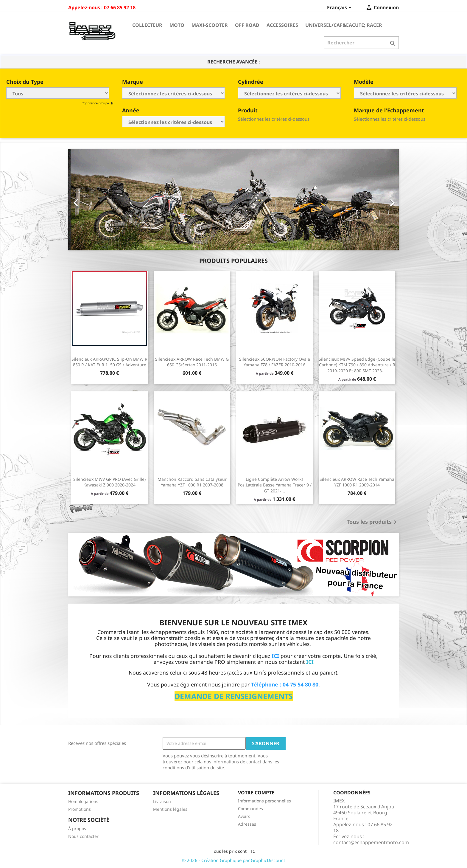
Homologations (83, 801)
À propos (77, 829)
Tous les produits (373, 522)
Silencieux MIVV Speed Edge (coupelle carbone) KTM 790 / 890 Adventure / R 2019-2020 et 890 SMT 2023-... (357, 365)
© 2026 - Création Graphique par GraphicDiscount (233, 860)
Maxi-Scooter (210, 25)
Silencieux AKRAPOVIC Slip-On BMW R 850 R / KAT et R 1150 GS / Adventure (109, 362)
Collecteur (147, 25)
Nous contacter (83, 836)
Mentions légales (170, 809)
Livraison (162, 801)
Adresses (247, 824)
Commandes (250, 809)
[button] (93, 200)
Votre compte (256, 793)
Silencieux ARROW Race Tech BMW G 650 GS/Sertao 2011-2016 (192, 362)
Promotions (80, 809)
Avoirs (244, 816)
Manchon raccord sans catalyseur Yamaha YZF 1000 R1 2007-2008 (192, 482)
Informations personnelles (264, 801)
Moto (177, 25)
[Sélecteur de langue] (340, 8)
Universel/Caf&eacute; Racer (344, 25)
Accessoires (282, 25)
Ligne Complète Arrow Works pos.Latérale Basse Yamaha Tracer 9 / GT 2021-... (275, 485)
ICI (310, 662)
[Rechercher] (361, 43)
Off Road (247, 25)
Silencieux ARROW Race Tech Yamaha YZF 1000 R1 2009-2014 (357, 482)
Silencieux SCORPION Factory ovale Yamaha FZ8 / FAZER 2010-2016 (275, 362)
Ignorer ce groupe (96, 103)
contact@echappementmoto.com (371, 842)
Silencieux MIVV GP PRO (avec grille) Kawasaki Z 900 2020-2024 (109, 482)
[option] (233, 200)
